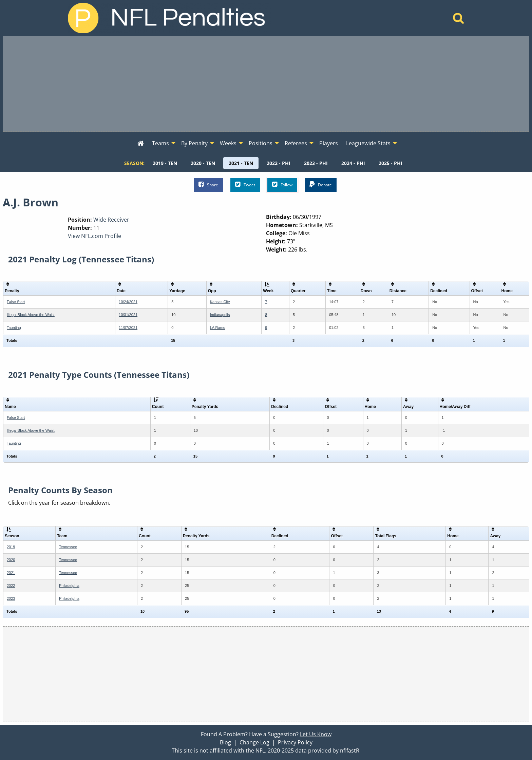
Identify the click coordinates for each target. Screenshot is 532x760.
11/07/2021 (128, 328)
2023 (11, 598)
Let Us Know (316, 734)
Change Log (254, 742)
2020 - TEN (203, 163)
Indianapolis (220, 315)
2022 (11, 586)
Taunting (14, 328)
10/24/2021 (128, 302)
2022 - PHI (279, 163)
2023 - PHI (316, 163)
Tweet (245, 184)
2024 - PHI (353, 163)
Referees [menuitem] (296, 143)
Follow (282, 184)
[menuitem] (141, 144)
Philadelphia (69, 586)
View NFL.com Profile (94, 236)
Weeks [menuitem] (228, 143)
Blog (225, 742)
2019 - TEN (165, 163)
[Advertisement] (266, 84)
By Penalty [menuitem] (194, 143)
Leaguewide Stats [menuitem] (368, 143)
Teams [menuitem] (160, 143)
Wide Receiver (111, 220)
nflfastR (350, 750)
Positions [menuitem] (261, 143)
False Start (16, 302)
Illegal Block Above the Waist (31, 315)
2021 (11, 573)
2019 (11, 547)
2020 (11, 560)
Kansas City (220, 302)
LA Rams (218, 328)
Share (208, 184)
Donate (321, 184)
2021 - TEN (241, 163)
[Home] (459, 20)
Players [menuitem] (329, 143)
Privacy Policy (295, 742)
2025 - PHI (391, 163)
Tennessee (68, 547)
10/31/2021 (128, 315)
